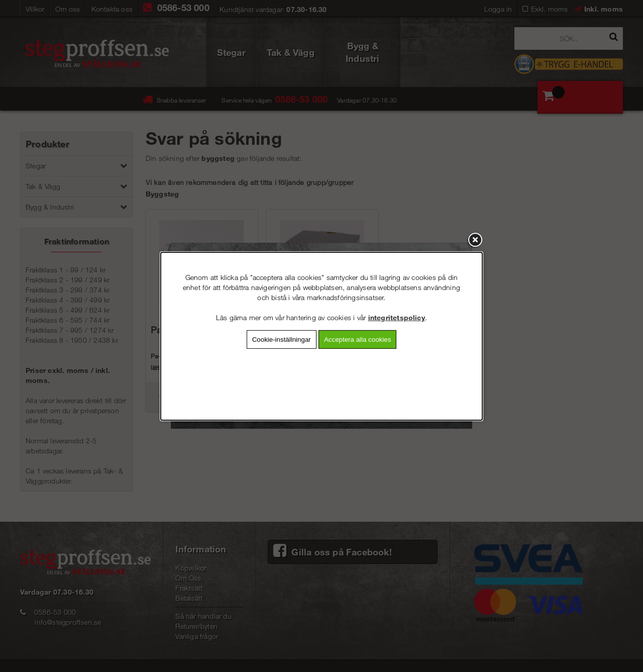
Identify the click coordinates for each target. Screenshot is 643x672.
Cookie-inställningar (282, 339)
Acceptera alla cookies (357, 339)
